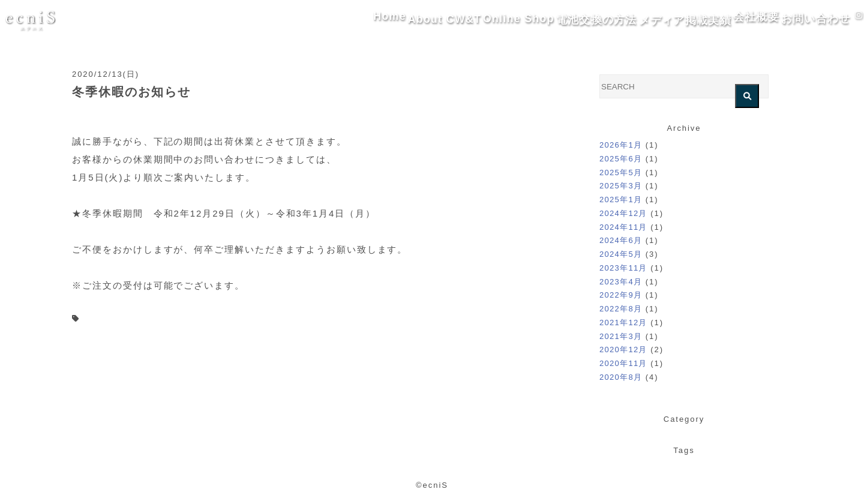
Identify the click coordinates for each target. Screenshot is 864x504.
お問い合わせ (788, 21)
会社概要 (715, 21)
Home (297, 21)
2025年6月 (621, 159)
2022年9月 (621, 295)
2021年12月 (623, 322)
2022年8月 (621, 309)
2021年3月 (621, 336)
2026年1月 (621, 145)
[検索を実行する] (747, 96)
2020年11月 (623, 363)
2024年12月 (623, 213)
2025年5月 (621, 172)
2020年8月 (621, 377)
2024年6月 (621, 240)
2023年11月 (623, 268)
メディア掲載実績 (632, 21)
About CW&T (364, 21)
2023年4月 (621, 282)
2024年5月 (621, 254)
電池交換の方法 (535, 21)
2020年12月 (623, 349)
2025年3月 (621, 186)
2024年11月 (623, 227)
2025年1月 (621, 199)
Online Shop (447, 21)
